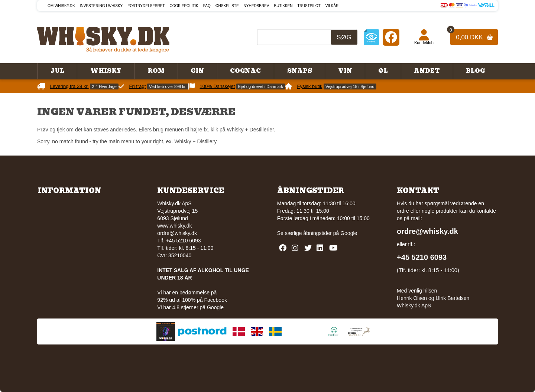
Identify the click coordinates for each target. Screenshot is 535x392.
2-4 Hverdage (104, 86)
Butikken (283, 6)
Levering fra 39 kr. (69, 86)
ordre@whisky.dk (177, 233)
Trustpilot (309, 6)
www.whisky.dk (174, 226)
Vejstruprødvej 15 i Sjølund (350, 86)
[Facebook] (391, 37)
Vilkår (332, 6)
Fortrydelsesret (146, 6)
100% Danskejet (218, 86)
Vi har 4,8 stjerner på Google (190, 307)
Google (349, 233)
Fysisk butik (310, 86)
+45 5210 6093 (422, 257)
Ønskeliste (227, 6)
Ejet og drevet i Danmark (261, 86)
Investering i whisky (101, 6)
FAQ (207, 6)
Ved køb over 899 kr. (168, 86)
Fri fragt (138, 86)
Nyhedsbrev (257, 6)
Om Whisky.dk (61, 6)
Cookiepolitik (184, 6)
